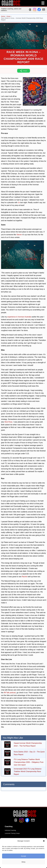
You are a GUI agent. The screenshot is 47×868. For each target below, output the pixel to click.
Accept (24, 856)
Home (3, 16)
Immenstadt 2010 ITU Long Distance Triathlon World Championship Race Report (28, 772)
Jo (19, 203)
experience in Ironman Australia (19, 317)
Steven (19, 235)
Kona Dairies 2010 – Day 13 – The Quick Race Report (29, 753)
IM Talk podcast (10, 693)
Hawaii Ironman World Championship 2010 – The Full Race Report (28, 744)
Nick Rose (9, 422)
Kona (8, 16)
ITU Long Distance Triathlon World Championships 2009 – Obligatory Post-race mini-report (29, 762)
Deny (23, 862)
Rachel (25, 577)
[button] (44, 841)
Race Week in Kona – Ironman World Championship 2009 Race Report (23, 57)
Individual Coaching (10, 830)
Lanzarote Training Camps (12, 833)
